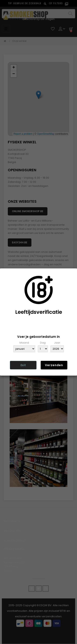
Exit (23, 365)
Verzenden (54, 365)
